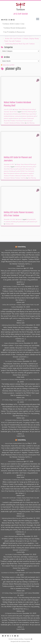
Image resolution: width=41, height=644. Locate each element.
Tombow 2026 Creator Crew (13, 24)
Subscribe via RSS (8, 65)
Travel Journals (27, 121)
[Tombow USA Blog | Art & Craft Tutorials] (20, 7)
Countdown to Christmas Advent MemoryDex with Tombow (17, 379)
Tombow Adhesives (15, 176)
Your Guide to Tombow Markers (14, 361)
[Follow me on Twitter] (4, 20)
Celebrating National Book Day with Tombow (20, 44)
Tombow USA (9, 224)
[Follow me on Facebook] (6, 20)
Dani (23, 112)
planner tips (17, 118)
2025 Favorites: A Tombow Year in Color (14, 287)
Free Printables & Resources (14, 32)
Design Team (18, 109)
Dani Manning (29, 112)
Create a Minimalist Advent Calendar (14, 343)
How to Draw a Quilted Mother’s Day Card (16, 250)
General (27, 164)
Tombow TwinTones (17, 121)
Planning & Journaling (29, 109)
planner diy (25, 116)
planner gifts (33, 116)
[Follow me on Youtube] (12, 20)
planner (13, 173)
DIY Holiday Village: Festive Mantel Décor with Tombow (17, 400)
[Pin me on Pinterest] (14, 20)
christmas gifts (31, 167)
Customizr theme (25, 641)
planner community (16, 116)
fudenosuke (17, 114)
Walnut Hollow (20, 123)
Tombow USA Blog (21, 247)
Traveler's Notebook (10, 123)
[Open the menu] (38, 19)
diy (35, 112)
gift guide (19, 169)
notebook (7, 116)
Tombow (6, 176)
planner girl (34, 222)
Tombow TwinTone (21, 178)
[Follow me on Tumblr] (10, 20)
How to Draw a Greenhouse (16, 268)
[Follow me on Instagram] (8, 20)
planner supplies (9, 118)
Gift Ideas (26, 169)
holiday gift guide (15, 171)
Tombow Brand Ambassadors (15, 28)
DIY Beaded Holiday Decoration (14, 420)
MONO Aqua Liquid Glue (29, 114)
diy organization (8, 114)
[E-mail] (2, 20)
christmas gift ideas (20, 167)
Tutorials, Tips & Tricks (10, 112)
